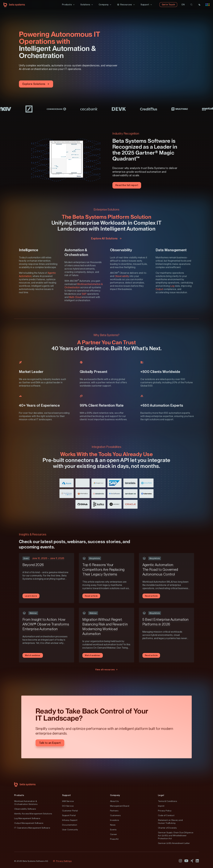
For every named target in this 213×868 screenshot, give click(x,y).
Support (66, 795)
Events (113, 830)
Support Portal (69, 816)
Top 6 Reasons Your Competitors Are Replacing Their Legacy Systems (103, 570)
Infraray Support (70, 820)
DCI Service (68, 806)
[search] (191, 5)
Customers (115, 816)
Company (115, 795)
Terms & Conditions (167, 801)
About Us (114, 801)
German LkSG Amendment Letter (174, 843)
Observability (122, 276)
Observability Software (25, 809)
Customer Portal (70, 811)
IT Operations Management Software (32, 828)
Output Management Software (29, 823)
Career (113, 834)
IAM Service (68, 801)
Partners (114, 811)
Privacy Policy (165, 811)
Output (159, 289)
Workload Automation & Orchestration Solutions (26, 803)
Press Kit (114, 839)
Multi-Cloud (75, 297)
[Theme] (200, 5)
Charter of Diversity (167, 828)
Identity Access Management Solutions (33, 814)
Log (172, 286)
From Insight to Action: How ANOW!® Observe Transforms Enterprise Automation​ (46, 625)
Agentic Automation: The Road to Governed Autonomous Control (160, 570)
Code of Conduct (166, 816)
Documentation (70, 825)
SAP (84, 294)
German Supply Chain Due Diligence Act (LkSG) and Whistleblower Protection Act (176, 836)
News (113, 825)
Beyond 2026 (33, 565)
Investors (115, 820)
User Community (70, 830)
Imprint (161, 806)
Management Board (120, 806)
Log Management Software (27, 818)
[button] (68, 5)
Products (19, 795)
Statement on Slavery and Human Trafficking (170, 822)
